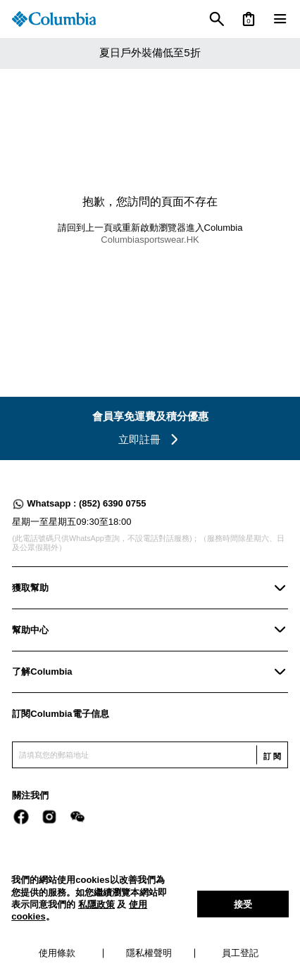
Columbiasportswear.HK (150, 240)
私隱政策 (96, 904)
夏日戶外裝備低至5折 (150, 52)
